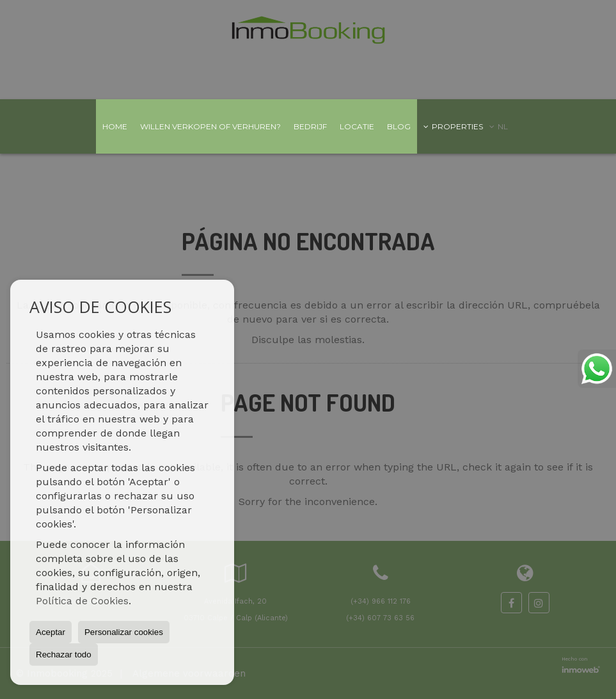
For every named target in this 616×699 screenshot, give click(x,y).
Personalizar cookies (124, 632)
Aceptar (51, 632)
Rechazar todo (64, 655)
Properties (453, 126)
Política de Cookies (82, 601)
